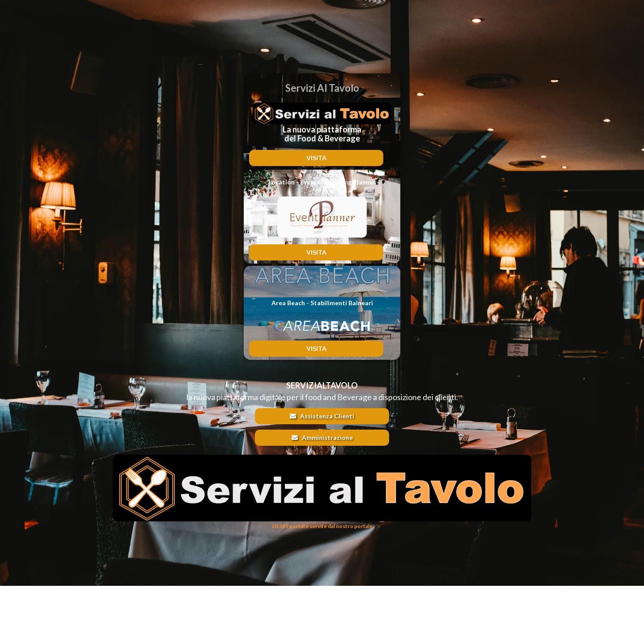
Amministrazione (322, 437)
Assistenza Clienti (322, 416)
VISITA (316, 158)
